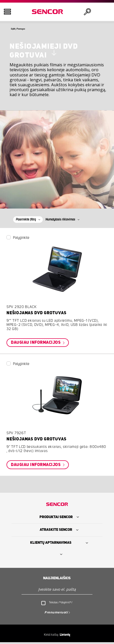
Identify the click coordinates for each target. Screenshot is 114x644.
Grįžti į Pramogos (25, 30)
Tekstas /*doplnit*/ (61, 604)
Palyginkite (21, 239)
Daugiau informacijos (36, 344)
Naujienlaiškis (57, 580)
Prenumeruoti (56, 614)
